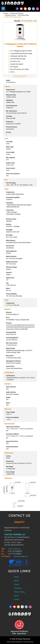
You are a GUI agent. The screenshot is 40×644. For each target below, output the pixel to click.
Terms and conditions (14, 642)
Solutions (18, 588)
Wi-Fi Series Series (23, 15)
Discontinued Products (17, 13)
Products (6, 13)
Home (16, 577)
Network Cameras (11, 15)
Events (17, 599)
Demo (16, 596)
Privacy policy (28, 642)
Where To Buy (19, 592)
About (16, 581)
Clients (17, 584)
